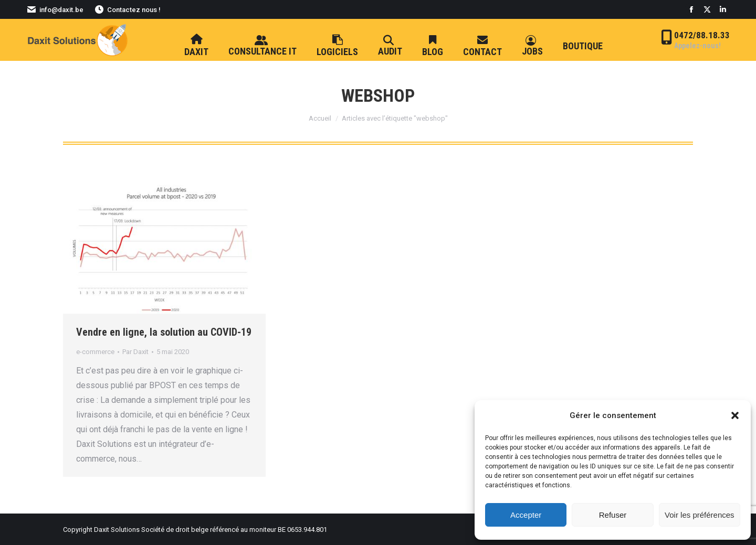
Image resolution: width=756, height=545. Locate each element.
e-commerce (95, 352)
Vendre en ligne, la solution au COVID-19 (164, 332)
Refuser (613, 515)
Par (135, 352)
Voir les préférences (700, 515)
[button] (735, 415)
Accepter (526, 515)
